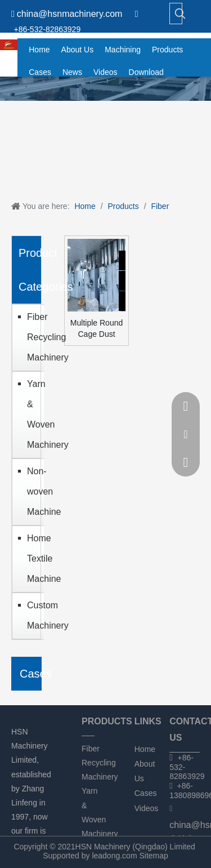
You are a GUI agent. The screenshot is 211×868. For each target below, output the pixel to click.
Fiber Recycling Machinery (33, 337)
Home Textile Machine (33, 558)
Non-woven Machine (33, 491)
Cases (146, 793)
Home (145, 749)
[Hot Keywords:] (180, 14)
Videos (147, 808)
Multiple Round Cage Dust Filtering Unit (96, 329)
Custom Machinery (33, 615)
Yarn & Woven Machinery (33, 414)
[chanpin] (105, 89)
